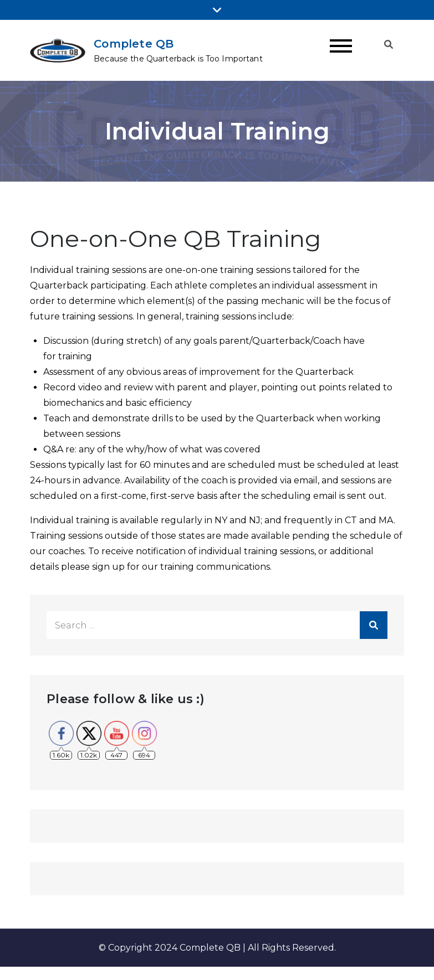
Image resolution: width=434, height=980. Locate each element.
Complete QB (134, 44)
